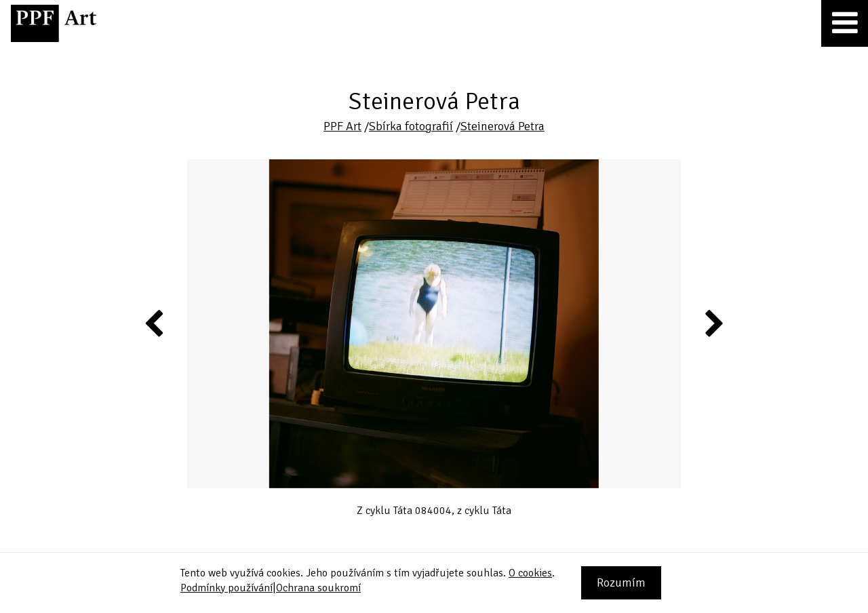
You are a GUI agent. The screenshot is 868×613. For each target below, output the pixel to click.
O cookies (530, 573)
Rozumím (621, 582)
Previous (155, 323)
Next (713, 323)
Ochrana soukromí (318, 588)
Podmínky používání (226, 588)
